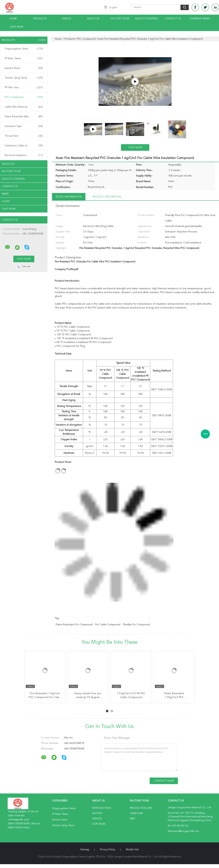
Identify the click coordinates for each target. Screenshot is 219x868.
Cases (6, 201)
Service (97, 819)
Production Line (141, 808)
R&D (132, 819)
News (5, 194)
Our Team (99, 824)
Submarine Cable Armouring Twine (25, 146)
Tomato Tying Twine (24, 78)
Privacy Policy (108, 850)
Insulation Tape (24, 126)
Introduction (102, 808)
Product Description (107, 197)
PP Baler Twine (24, 58)
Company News (200, 19)
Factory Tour (120, 19)
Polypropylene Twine (24, 49)
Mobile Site (132, 850)
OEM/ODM (136, 813)
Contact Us (173, 19)
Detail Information (69, 197)
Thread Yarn (24, 136)
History (97, 813)
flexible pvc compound (136, 625)
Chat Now (17, 27)
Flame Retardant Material (24, 117)
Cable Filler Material (24, 107)
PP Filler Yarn (24, 88)
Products (40, 19)
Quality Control (147, 19)
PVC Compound (24, 97)
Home (13, 19)
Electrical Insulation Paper (24, 155)
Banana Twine (24, 68)
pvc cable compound (108, 625)
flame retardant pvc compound (74, 625)
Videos (67, 19)
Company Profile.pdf (67, 269)
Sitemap (85, 850)
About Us (93, 19)
